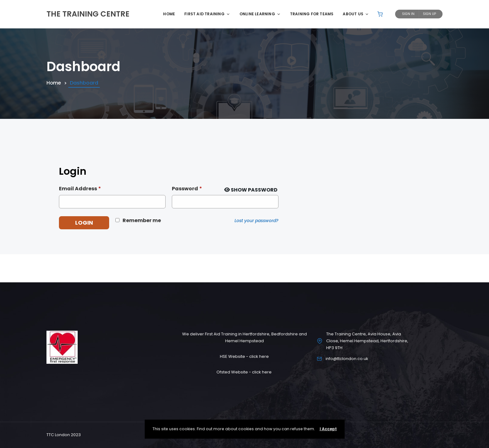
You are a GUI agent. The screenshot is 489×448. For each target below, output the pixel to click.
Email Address (80, 189)
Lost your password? (257, 221)
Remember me (142, 220)
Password (187, 189)
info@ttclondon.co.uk (347, 359)
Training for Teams (312, 14)
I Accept (328, 429)
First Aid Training (207, 14)
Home (169, 14)
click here (259, 356)
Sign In (408, 14)
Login (84, 223)
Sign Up (429, 14)
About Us (356, 14)
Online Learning (260, 14)
